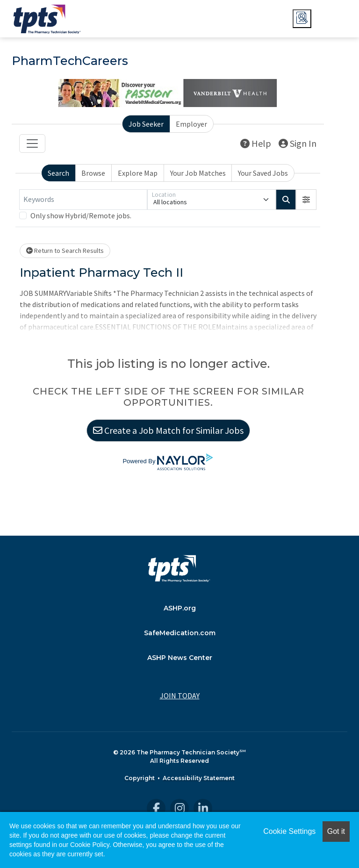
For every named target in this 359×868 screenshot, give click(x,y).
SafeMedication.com (180, 633)
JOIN (331, 19)
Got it (336, 831)
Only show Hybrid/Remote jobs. (81, 215)
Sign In (298, 143)
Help (256, 143)
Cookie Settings (289, 831)
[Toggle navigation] (32, 143)
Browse (93, 173)
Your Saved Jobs (263, 173)
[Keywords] (83, 200)
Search (58, 173)
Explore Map (138, 173)
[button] (306, 200)
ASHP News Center (180, 658)
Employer (191, 124)
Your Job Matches (198, 173)
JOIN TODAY (180, 696)
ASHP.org (180, 608)
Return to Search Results (65, 251)
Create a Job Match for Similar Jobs (168, 430)
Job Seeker (146, 124)
